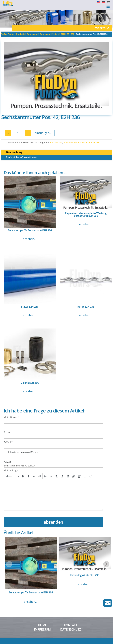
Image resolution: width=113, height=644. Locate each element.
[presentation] (12, 476)
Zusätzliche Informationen (21, 157)
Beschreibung (14, 152)
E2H (88, 143)
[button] (12, 476)
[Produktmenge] (18, 133)
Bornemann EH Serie (74, 143)
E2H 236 (95, 143)
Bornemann (56, 143)
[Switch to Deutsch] (102, 2)
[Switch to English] (97, 2)
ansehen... (30, 239)
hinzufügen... (43, 133)
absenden (53, 522)
